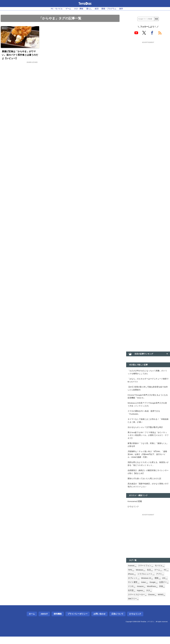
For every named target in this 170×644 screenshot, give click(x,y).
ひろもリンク (133, 512)
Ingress (161, 597)
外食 (143, 597)
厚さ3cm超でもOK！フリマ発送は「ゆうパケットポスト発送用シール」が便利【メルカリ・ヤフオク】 (148, 438)
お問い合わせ (99, 621)
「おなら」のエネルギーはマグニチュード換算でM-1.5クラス (148, 381)
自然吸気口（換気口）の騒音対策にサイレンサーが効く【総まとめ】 (148, 477)
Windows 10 (157, 585)
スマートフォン (146, 572)
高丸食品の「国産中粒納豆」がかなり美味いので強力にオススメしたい (148, 490)
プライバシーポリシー (78, 621)
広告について (117, 621)
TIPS (131, 576)
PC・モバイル (56, 9)
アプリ (132, 585)
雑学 (122, 9)
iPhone (139, 580)
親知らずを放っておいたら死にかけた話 (144, 483)
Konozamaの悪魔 (135, 507)
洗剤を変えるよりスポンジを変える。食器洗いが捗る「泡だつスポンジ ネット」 (148, 468)
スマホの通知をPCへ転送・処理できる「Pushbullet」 (144, 415)
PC (130, 580)
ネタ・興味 (79, 9)
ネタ (131, 602)
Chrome (160, 602)
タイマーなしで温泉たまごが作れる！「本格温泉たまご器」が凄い (148, 423)
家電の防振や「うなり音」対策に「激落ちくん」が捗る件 (148, 448)
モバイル (160, 572)
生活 (151, 576)
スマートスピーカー (144, 602)
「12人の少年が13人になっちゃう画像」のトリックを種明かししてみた (147, 373)
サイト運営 (148, 589)
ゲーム (68, 9)
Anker (159, 589)
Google (132, 593)
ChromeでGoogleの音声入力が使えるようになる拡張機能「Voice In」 (148, 398)
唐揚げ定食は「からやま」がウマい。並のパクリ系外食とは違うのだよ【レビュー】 (20, 55)
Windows (141, 576)
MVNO (132, 606)
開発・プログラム (109, 9)
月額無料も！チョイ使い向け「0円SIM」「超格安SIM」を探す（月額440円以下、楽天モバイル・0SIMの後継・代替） (148, 458)
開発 (131, 589)
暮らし (89, 9)
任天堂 (152, 597)
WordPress (134, 597)
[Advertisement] (148, 61)
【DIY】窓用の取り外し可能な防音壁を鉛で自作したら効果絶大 (148, 389)
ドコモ (152, 593)
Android (132, 572)
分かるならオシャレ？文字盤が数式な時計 (145, 430)
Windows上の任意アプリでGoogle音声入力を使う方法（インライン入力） (148, 406)
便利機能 (58, 621)
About (44, 621)
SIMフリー (143, 606)
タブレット (143, 585)
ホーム (32, 621)
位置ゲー (143, 593)
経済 (97, 9)
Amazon (162, 593)
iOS (138, 589)
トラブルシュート (153, 580)
